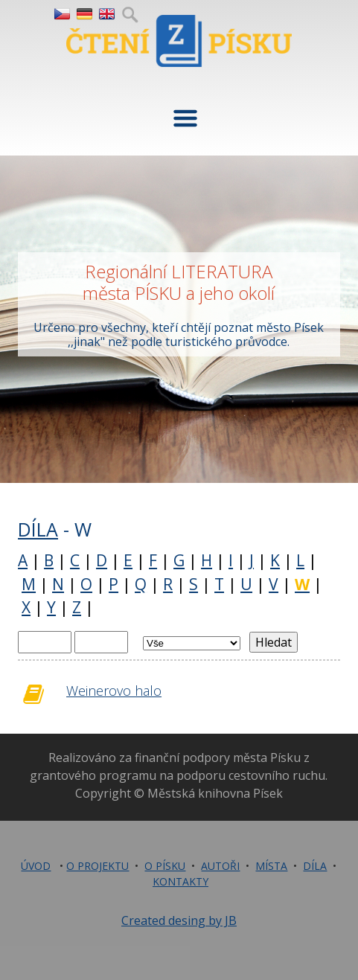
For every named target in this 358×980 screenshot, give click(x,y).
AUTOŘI (220, 866)
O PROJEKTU (98, 866)
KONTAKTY (180, 881)
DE (84, 14)
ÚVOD (36, 866)
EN (106, 14)
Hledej (130, 14)
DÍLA (38, 529)
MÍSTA (271, 866)
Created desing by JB (179, 920)
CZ (61, 14)
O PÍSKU (165, 866)
